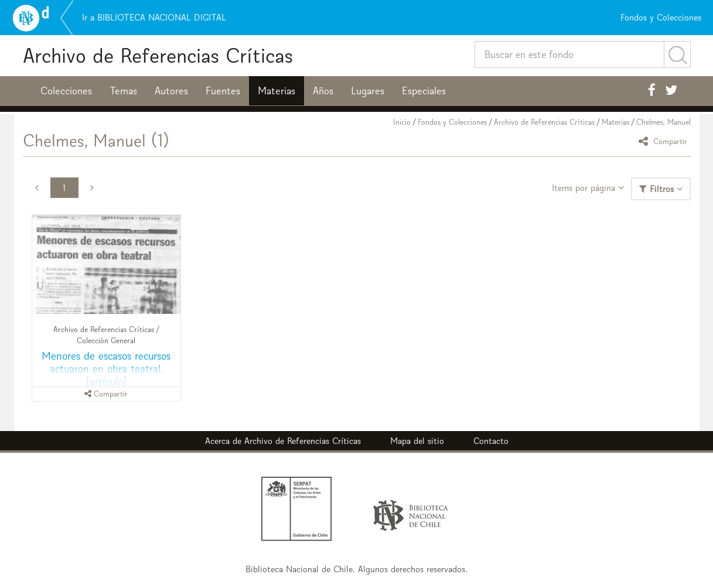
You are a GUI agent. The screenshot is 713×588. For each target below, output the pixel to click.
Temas (123, 91)
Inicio (402, 122)
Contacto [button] (491, 441)
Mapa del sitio (417, 441)
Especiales (424, 91)
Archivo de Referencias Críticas (158, 55)
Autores (171, 91)
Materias (277, 91)
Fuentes (223, 91)
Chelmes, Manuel (663, 122)
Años (323, 91)
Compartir (665, 141)
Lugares (368, 91)
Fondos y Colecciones (452, 122)
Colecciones (66, 91)
